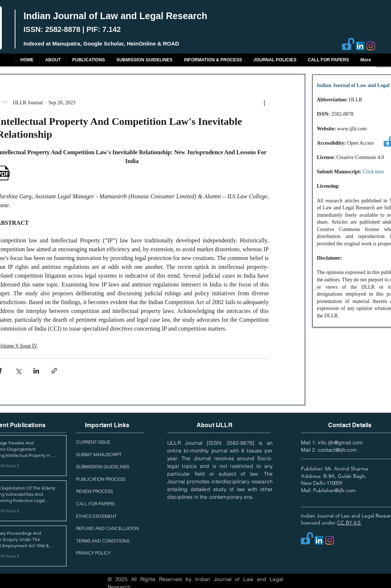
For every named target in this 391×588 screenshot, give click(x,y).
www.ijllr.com (352, 129)
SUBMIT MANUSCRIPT (99, 454)
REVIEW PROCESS (94, 491)
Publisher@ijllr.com (334, 490)
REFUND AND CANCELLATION (107, 528)
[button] (89, 60)
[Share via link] (54, 371)
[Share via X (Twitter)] (18, 371)
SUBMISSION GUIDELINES (103, 467)
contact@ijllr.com (337, 450)
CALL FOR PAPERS (95, 504)
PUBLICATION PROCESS (101, 479)
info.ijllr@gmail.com (340, 443)
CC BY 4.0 (349, 523)
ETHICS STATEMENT (96, 516)
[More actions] (264, 102)
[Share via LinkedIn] (36, 371)
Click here (373, 172)
